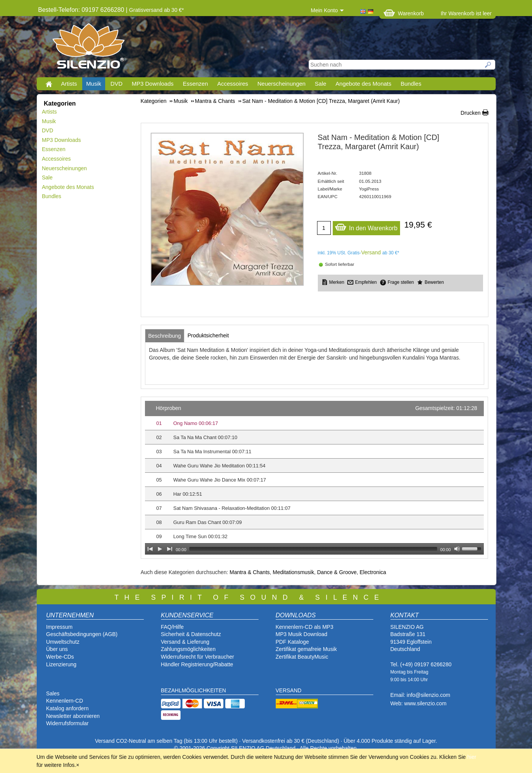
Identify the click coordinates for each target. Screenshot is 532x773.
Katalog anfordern (68, 708)
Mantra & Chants (250, 572)
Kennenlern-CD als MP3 (305, 627)
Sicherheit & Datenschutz (191, 634)
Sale (321, 84)
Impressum (59, 627)
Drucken (470, 113)
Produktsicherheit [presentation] (208, 335)
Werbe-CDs (60, 657)
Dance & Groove (337, 572)
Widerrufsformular (68, 723)
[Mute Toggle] (457, 549)
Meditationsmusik (293, 572)
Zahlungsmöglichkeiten (188, 649)
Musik (94, 84)
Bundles (411, 84)
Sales (53, 693)
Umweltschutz (63, 642)
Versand (371, 252)
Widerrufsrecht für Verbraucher (198, 657)
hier (472, 757)
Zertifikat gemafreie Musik (306, 649)
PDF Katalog (291, 642)
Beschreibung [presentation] (165, 336)
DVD (117, 84)
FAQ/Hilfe (172, 627)
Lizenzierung (61, 664)
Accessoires (233, 84)
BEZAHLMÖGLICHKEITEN (194, 690)
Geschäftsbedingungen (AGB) (82, 634)
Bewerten (434, 282)
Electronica (373, 572)
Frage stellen (401, 282)
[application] (314, 478)
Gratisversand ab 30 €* (157, 10)
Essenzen (195, 84)
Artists (69, 84)
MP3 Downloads (153, 84)
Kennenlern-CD (65, 701)
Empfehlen (366, 282)
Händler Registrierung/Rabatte (197, 664)
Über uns (57, 649)
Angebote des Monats (363, 84)
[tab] (165, 336)
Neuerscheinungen (281, 84)
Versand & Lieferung (185, 642)
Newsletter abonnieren (73, 716)
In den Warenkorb (366, 226)
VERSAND (289, 690)
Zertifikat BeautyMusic (302, 657)
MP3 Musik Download (302, 634)
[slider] (313, 549)
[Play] (160, 549)
